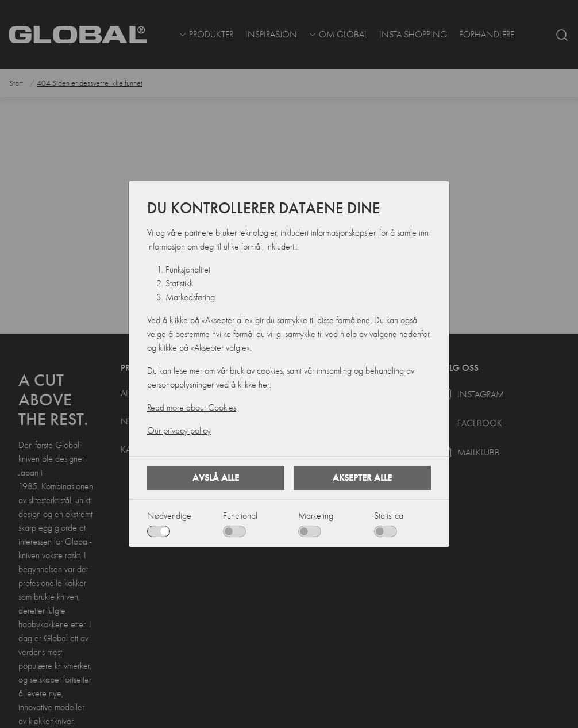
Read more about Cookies (192, 408)
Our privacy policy (179, 431)
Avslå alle (216, 478)
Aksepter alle (362, 478)
